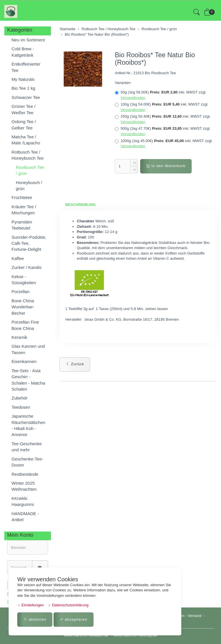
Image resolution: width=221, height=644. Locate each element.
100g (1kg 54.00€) (162, 107)
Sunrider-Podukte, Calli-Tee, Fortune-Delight (29, 243)
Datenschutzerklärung (68, 605)
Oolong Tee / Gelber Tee (24, 125)
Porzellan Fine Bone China (25, 325)
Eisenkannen (24, 361)
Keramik (19, 337)
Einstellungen (31, 605)
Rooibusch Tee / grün (30, 170)
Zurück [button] (75, 364)
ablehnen (35, 619)
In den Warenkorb (166, 166)
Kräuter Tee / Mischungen (24, 210)
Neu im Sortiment (28, 40)
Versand (195, 616)
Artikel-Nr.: (124, 73)
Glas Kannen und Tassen (28, 349)
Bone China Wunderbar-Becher (23, 307)
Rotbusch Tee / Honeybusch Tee (27, 155)
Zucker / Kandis (26, 267)
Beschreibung (80, 205)
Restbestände (25, 474)
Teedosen (21, 407)
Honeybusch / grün (29, 186)
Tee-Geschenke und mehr (27, 447)
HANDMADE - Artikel (25, 517)
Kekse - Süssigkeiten (24, 280)
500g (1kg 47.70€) (163, 131)
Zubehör (20, 398)
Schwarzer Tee (26, 97)
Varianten (123, 83)
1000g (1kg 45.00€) (164, 144)
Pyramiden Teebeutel (22, 225)
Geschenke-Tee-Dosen (27, 462)
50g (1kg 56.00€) (161, 95)
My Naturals (23, 79)
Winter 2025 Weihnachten (24, 486)
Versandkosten (133, 98)
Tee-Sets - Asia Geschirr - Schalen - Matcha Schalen (28, 380)
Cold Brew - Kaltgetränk (23, 52)
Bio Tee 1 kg (23, 88)
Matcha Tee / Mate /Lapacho (26, 140)
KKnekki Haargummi (23, 501)
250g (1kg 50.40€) (163, 119)
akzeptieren (74, 619)
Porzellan (21, 292)
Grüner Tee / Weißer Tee (23, 109)
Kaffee (18, 258)
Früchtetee (22, 197)
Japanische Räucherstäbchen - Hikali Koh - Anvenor (28, 425)
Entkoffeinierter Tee (26, 67)
